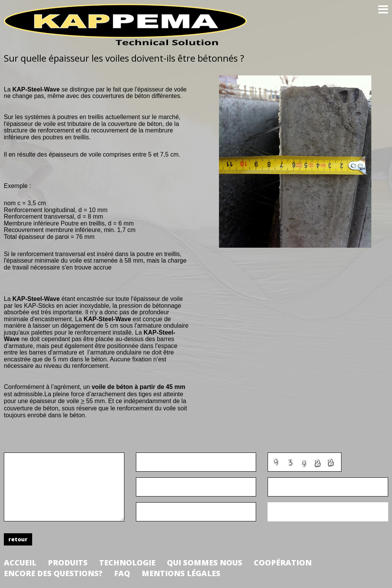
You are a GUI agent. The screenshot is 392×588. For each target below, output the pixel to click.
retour (18, 539)
